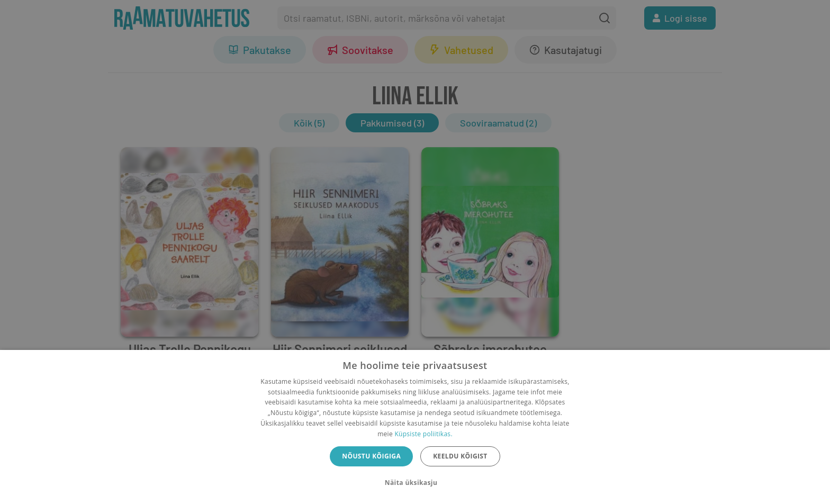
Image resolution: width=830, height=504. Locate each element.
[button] (415, 483)
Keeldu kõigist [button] (460, 456)
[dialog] (415, 427)
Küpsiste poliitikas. (423, 434)
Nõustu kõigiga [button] (371, 456)
